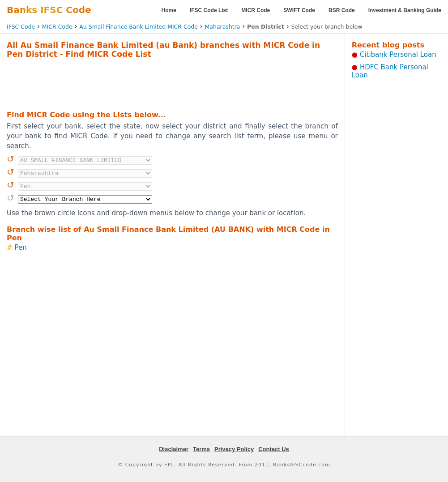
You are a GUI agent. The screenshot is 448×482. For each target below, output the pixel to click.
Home (169, 10)
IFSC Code (21, 27)
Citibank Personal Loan (398, 55)
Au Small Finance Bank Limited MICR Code (139, 27)
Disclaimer (174, 449)
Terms (201, 449)
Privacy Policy (234, 449)
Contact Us (274, 449)
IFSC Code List (209, 10)
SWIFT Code (299, 10)
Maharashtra (223, 27)
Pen (21, 247)
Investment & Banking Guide (405, 10)
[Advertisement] (172, 83)
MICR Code (256, 10)
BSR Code (342, 10)
